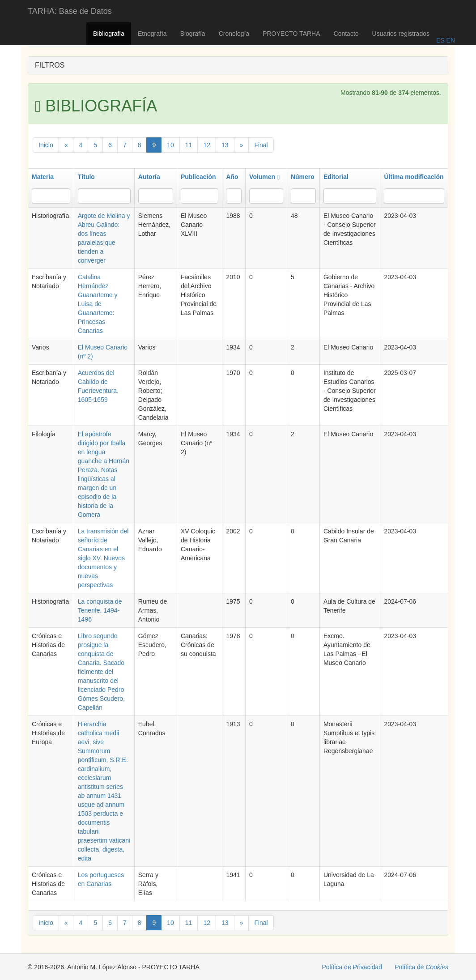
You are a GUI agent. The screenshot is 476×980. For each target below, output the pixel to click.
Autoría (149, 177)
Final (261, 145)
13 (225, 145)
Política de (421, 967)
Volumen (264, 177)
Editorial (336, 177)
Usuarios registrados (401, 34)
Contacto (346, 34)
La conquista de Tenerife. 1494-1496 (100, 610)
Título (86, 177)
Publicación (198, 177)
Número (303, 177)
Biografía (193, 34)
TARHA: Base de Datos (70, 11)
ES (440, 40)
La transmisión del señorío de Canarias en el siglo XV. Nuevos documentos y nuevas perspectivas (103, 558)
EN (450, 40)
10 (170, 145)
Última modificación (414, 177)
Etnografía (152, 34)
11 (189, 145)
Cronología (234, 34)
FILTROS (50, 65)
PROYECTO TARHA (291, 34)
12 (207, 145)
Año (232, 177)
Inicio (46, 145)
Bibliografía (109, 34)
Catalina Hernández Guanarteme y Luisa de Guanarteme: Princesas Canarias (98, 304)
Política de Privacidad (352, 967)
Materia (43, 177)
